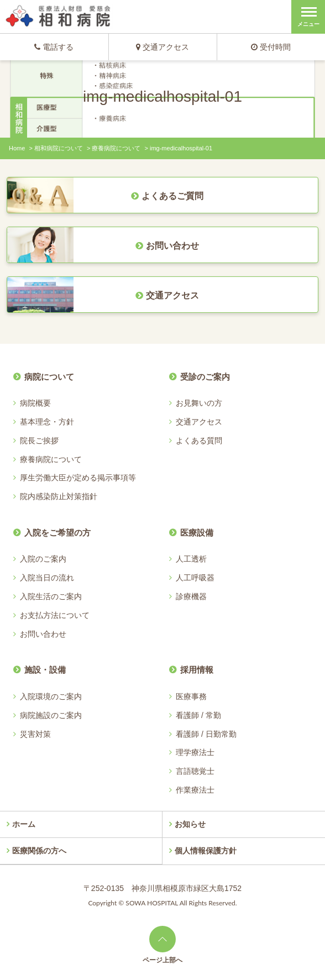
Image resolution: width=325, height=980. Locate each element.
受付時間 (271, 47)
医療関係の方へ (39, 851)
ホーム (24, 824)
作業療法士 (195, 790)
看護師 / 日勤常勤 (206, 734)
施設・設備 (45, 670)
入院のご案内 (43, 559)
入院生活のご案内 (51, 596)
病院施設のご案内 (51, 715)
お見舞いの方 (199, 403)
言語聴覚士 (195, 771)
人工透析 (191, 559)
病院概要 (35, 403)
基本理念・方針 (47, 422)
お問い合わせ (43, 634)
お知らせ (190, 824)
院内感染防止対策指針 (59, 496)
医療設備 (197, 533)
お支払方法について (55, 615)
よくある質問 (199, 441)
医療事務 (191, 696)
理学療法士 (195, 752)
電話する (54, 47)
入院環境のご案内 (51, 696)
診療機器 (191, 596)
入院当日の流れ (47, 578)
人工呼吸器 (195, 578)
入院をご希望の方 (57, 533)
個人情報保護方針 (206, 851)
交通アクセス (162, 47)
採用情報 (197, 670)
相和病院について (59, 148)
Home (17, 148)
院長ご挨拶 (39, 441)
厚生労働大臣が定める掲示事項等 (78, 478)
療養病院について (116, 148)
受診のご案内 (205, 377)
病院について (49, 377)
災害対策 (35, 734)
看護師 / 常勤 (198, 715)
